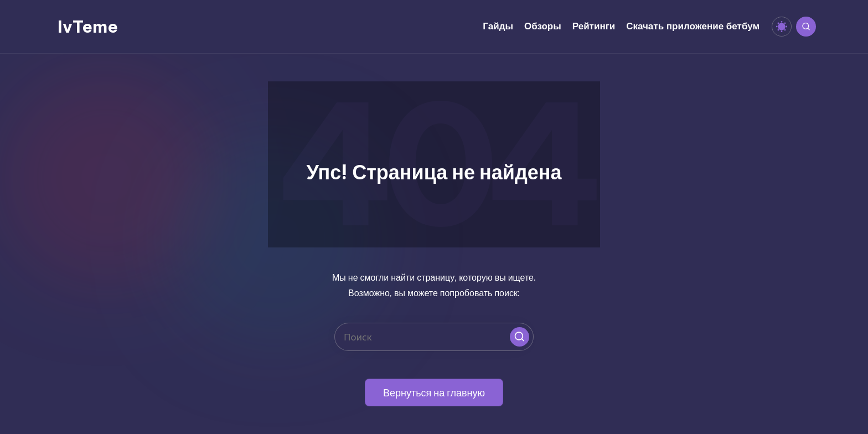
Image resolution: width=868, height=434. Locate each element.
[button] (520, 337)
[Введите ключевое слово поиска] (434, 337)
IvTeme (88, 27)
